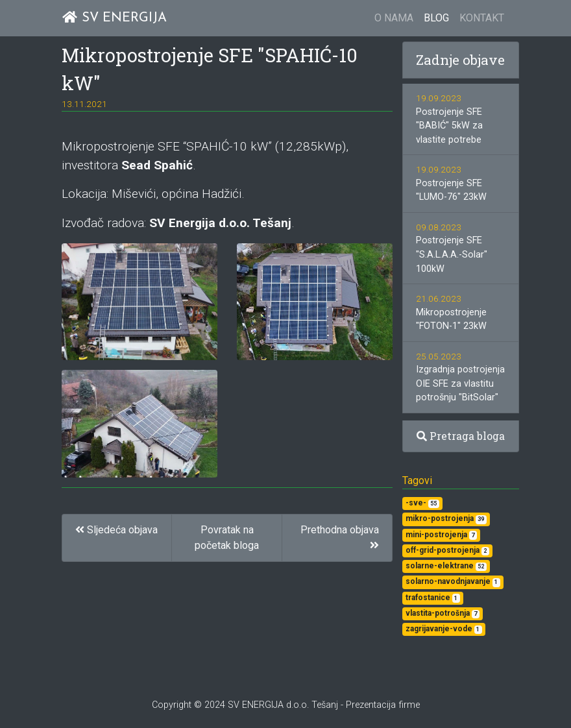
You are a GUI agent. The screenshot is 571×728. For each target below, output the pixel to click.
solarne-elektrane (446, 566)
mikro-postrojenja (446, 519)
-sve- (422, 503)
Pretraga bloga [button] (461, 436)
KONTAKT (482, 18)
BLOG (436, 18)
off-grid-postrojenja (447, 551)
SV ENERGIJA (114, 18)
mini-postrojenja (441, 535)
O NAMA (394, 18)
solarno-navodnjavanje (453, 582)
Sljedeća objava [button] (116, 530)
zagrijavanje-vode (444, 629)
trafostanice (433, 598)
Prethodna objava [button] (340, 537)
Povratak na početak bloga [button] (227, 538)
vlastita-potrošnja (443, 613)
